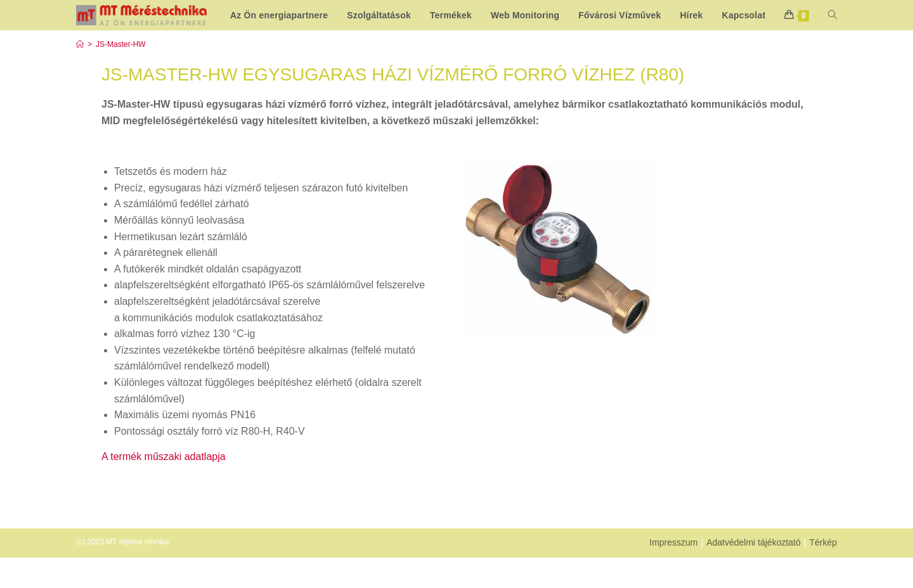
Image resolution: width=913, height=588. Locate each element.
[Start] (80, 75)
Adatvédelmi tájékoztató (754, 573)
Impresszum (673, 573)
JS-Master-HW (121, 75)
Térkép (823, 573)
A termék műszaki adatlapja (164, 487)
